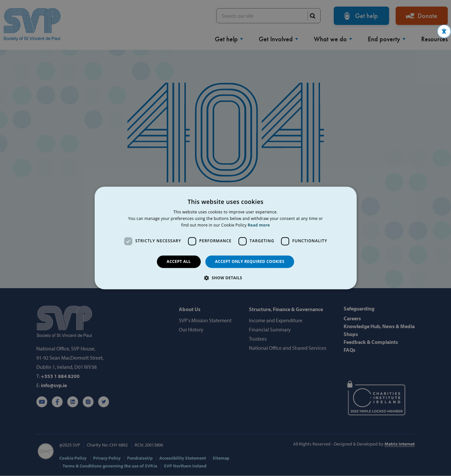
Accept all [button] (179, 261)
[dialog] (225, 238)
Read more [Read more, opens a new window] (259, 225)
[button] (444, 31)
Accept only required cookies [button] (250, 261)
